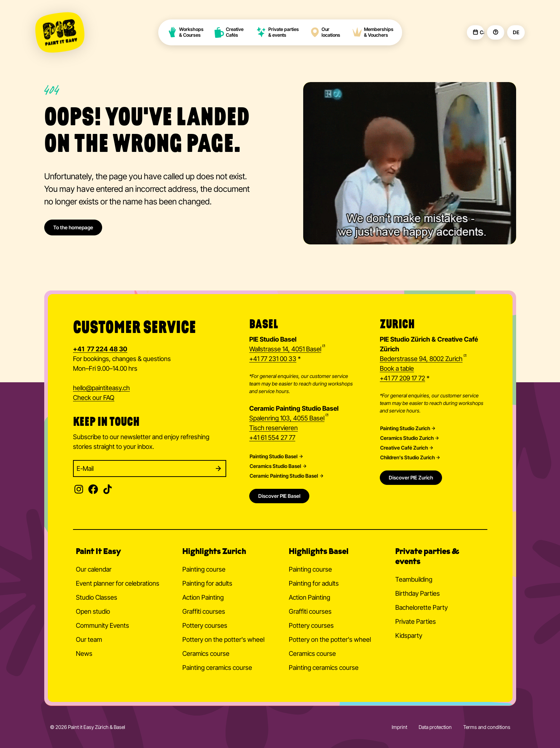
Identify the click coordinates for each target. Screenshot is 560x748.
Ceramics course (206, 654)
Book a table (397, 368)
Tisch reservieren (274, 428)
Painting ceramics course (217, 668)
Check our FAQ (94, 398)
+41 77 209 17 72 (402, 378)
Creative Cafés (229, 32)
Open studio (93, 611)
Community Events (103, 625)
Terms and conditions (487, 727)
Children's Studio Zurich (408, 458)
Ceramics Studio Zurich (407, 438)
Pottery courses (205, 625)
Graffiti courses (204, 611)
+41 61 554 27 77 (272, 438)
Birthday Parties (418, 593)
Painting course (204, 569)
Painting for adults (207, 583)
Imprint (399, 727)
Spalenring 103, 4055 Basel (287, 418)
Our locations (325, 32)
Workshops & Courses (185, 32)
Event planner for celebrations (118, 583)
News (84, 654)
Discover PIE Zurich (411, 477)
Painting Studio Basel (274, 456)
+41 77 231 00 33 (273, 359)
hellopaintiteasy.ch (101, 388)
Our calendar (94, 569)
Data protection (435, 727)
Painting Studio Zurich (405, 428)
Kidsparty (409, 636)
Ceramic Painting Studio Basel (284, 476)
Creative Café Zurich (404, 448)
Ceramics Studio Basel (275, 466)
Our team (89, 639)
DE (516, 32)
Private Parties (416, 621)
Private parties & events (277, 32)
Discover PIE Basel (279, 496)
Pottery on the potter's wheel (223, 639)
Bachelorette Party (422, 607)
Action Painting (203, 597)
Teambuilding (414, 579)
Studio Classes (97, 597)
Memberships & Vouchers (373, 32)
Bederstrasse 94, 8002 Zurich (421, 359)
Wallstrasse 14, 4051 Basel (285, 349)
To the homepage (73, 227)
